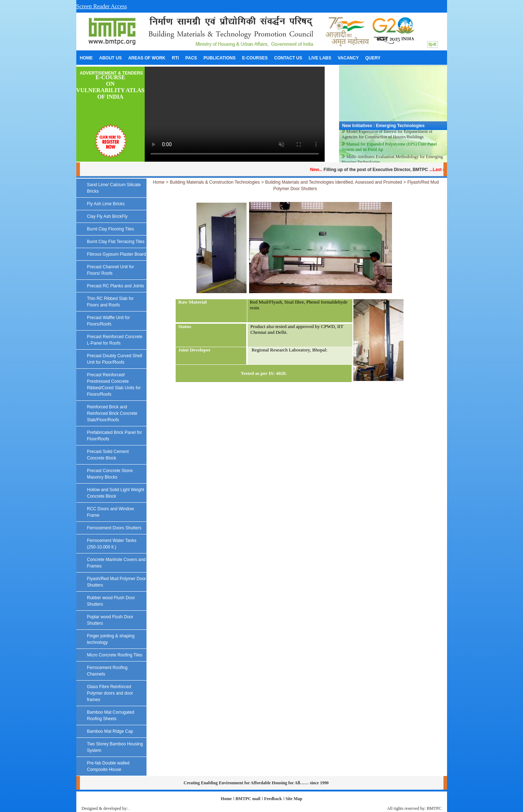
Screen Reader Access (102, 6)
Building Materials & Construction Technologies (215, 182)
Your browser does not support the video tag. (235, 114)
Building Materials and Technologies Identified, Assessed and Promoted (334, 182)
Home (159, 182)
